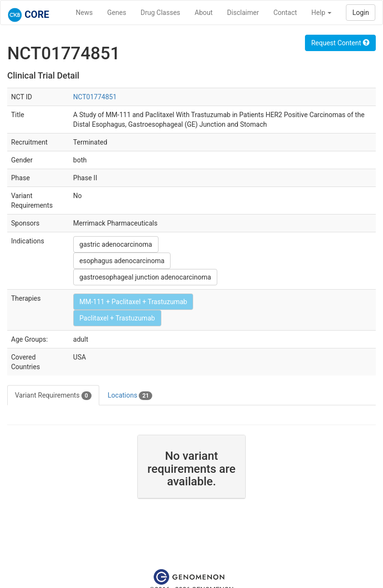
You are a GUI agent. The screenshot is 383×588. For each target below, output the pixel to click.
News (84, 13)
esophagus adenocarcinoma (122, 261)
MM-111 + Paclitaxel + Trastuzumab (133, 302)
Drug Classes (160, 13)
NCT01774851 (95, 97)
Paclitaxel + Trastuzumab (117, 318)
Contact (285, 13)
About (204, 13)
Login (361, 13)
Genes (117, 13)
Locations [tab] (130, 396)
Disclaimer (243, 13)
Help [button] (321, 13)
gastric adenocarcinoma (116, 244)
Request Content (340, 43)
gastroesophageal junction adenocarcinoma (145, 277)
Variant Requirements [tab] (53, 396)
